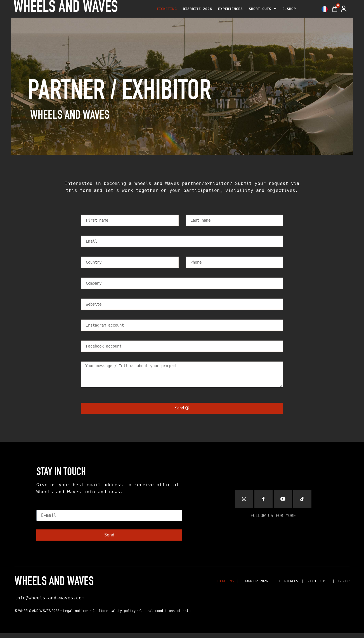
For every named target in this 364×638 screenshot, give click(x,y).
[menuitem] (323, 9)
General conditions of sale (165, 616)
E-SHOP (289, 9)
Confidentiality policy (114, 616)
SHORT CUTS (263, 9)
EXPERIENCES (230, 9)
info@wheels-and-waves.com (49, 603)
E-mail (46, 511)
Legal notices (76, 616)
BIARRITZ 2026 (197, 9)
